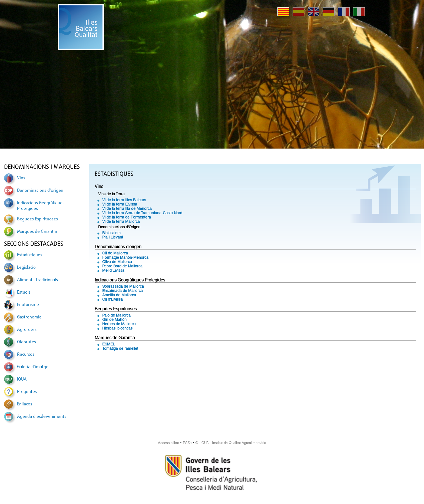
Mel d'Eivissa (113, 270)
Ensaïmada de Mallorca (122, 291)
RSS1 (187, 443)
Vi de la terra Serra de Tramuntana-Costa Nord (142, 213)
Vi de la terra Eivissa (120, 204)
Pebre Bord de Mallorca (122, 266)
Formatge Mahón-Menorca (125, 257)
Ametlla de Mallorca (119, 295)
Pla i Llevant (113, 237)
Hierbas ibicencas (117, 328)
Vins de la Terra (111, 194)
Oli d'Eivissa (112, 299)
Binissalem (111, 233)
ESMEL (109, 344)
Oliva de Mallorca (117, 262)
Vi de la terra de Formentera (127, 217)
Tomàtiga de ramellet (120, 348)
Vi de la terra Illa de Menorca (127, 209)
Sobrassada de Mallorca (123, 286)
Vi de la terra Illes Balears (124, 200)
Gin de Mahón (114, 320)
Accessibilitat (168, 443)
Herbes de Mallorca (119, 324)
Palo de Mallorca (116, 315)
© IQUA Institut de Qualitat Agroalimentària (231, 443)
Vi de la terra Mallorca (121, 221)
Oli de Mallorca (115, 253)
